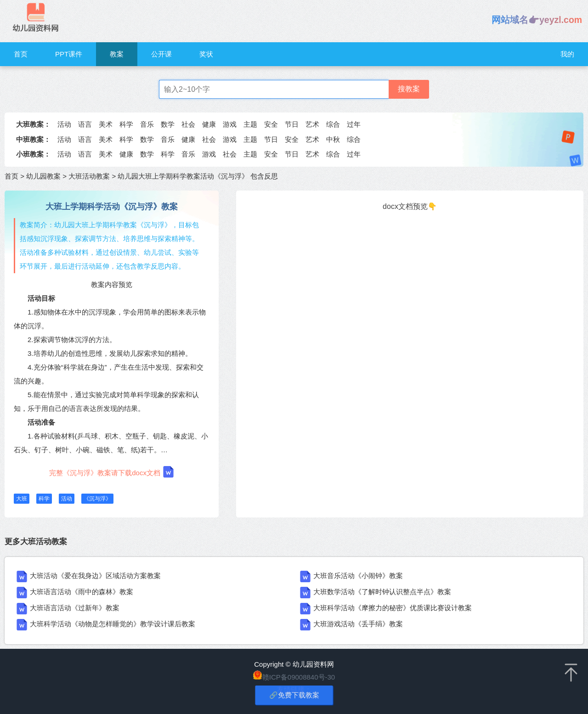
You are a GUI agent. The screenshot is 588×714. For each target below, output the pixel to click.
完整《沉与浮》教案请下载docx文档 (112, 472)
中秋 (333, 139)
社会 (188, 124)
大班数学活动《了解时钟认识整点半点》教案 (382, 592)
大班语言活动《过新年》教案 (75, 608)
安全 (271, 124)
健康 (209, 124)
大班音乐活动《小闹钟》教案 (358, 576)
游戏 (230, 124)
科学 (126, 124)
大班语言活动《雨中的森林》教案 (82, 592)
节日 (292, 124)
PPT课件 (69, 54)
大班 (22, 499)
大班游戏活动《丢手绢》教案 (358, 624)
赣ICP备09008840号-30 (299, 677)
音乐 (147, 124)
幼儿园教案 (43, 176)
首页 (21, 54)
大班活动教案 (89, 176)
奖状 (206, 54)
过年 (354, 124)
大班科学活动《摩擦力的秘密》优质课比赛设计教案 (393, 608)
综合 (333, 124)
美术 (106, 124)
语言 (85, 124)
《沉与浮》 (97, 499)
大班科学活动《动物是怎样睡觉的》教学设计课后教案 (113, 624)
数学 (168, 124)
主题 (250, 124)
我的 (567, 54)
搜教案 (409, 89)
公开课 (161, 54)
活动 (64, 124)
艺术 (312, 124)
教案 (117, 54)
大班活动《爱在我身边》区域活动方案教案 (95, 576)
